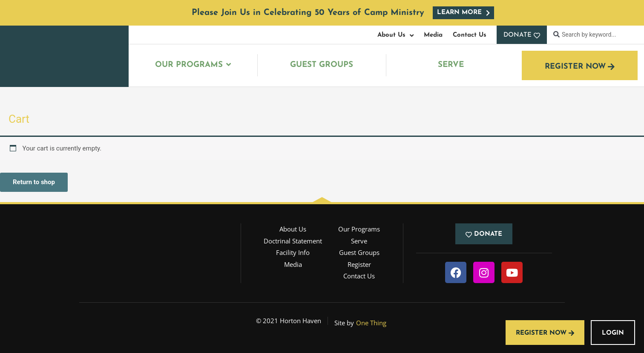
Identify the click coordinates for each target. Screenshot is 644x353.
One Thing (371, 323)
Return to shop (34, 182)
